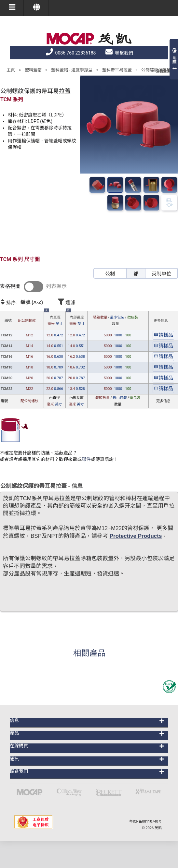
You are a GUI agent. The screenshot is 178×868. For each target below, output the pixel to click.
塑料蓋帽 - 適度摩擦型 (72, 70)
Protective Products (136, 536)
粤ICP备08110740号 (145, 821)
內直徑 (54, 319)
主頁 (11, 70)
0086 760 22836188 (71, 53)
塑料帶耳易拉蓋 (117, 70)
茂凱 (158, 828)
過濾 (85, 301)
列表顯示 (56, 286)
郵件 (86, 459)
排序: (28, 302)
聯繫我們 (119, 53)
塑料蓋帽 (33, 70)
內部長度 (76, 319)
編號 (8, 321)
